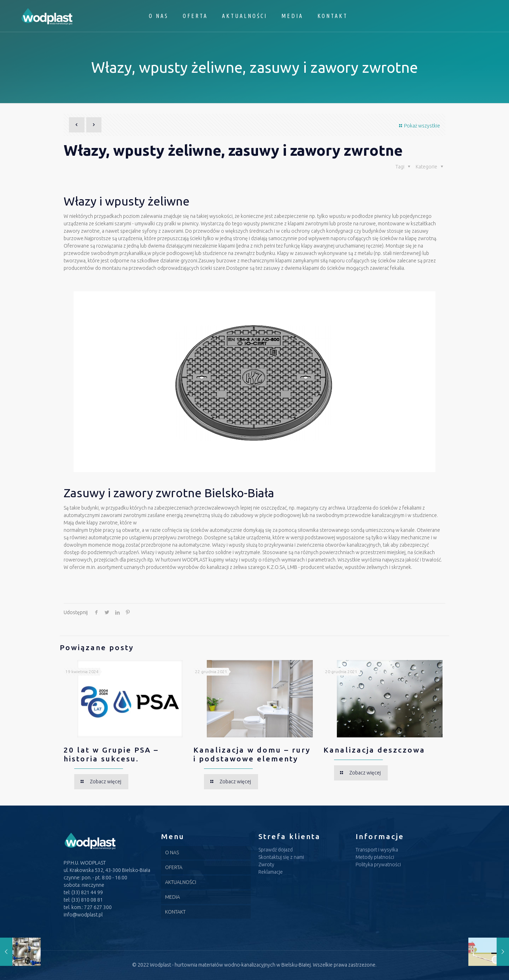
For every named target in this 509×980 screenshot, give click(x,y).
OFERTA (174, 867)
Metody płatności (375, 857)
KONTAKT (175, 912)
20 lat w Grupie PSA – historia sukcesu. (111, 754)
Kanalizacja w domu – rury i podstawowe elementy (252, 754)
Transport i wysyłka (377, 850)
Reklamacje (271, 872)
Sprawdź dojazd (276, 850)
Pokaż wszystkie (419, 126)
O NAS (172, 853)
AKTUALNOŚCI (181, 882)
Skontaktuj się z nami (281, 857)
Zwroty (266, 865)
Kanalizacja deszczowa (374, 750)
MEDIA (172, 897)
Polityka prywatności (378, 865)
